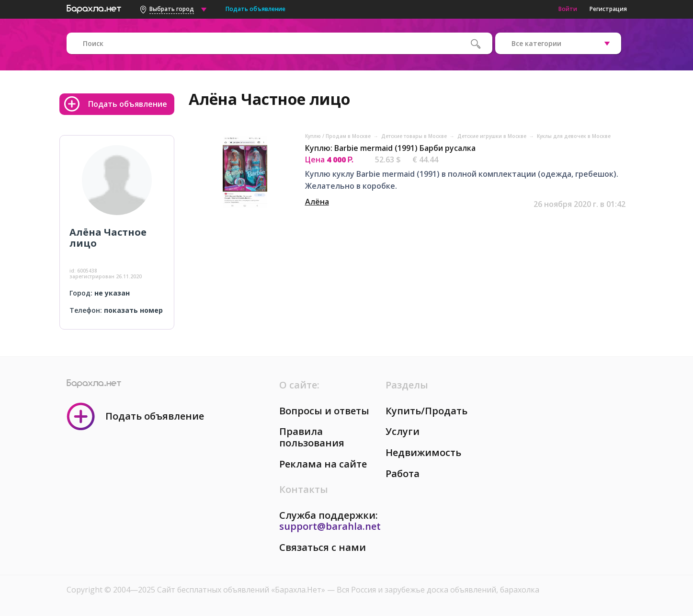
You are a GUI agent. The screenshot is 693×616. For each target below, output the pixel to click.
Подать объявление (256, 9)
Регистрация (608, 9)
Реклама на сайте (323, 464)
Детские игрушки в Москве (493, 136)
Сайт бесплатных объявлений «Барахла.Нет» (242, 590)
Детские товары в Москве (415, 136)
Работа (403, 473)
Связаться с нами (323, 547)
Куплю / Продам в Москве (339, 136)
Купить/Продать (426, 411)
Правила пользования (312, 437)
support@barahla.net (330, 526)
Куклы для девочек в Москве (574, 136)
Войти (568, 9)
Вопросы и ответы (324, 411)
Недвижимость (423, 452)
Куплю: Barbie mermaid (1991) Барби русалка (390, 148)
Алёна (317, 202)
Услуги (403, 431)
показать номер (133, 310)
